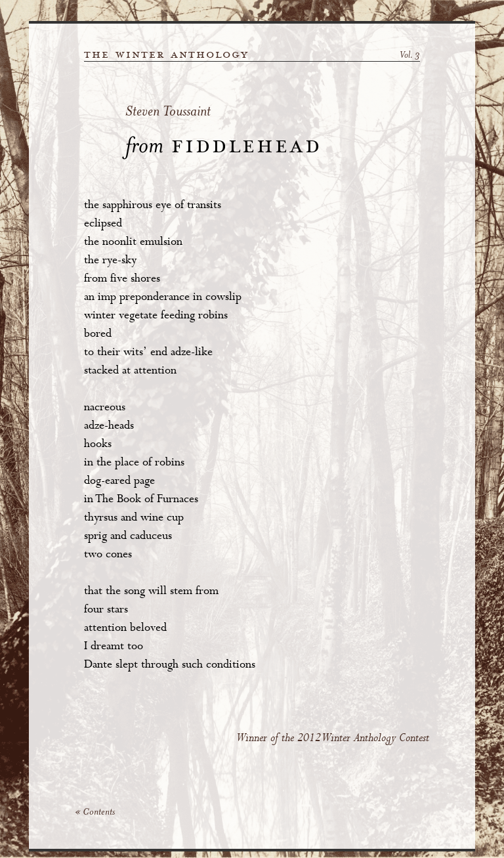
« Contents (95, 813)
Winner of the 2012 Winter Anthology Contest (333, 738)
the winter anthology (166, 54)
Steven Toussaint (168, 113)
